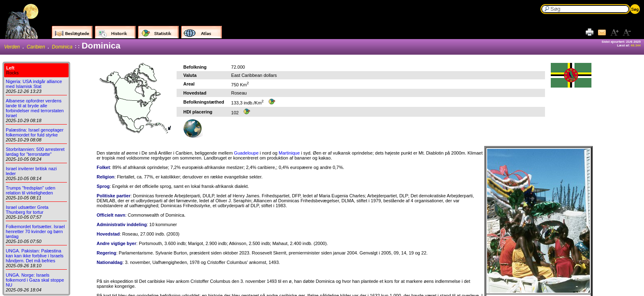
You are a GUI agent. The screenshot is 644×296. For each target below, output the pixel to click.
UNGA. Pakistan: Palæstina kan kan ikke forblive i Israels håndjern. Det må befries (35, 256)
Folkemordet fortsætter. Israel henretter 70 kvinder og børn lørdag (35, 231)
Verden (12, 47)
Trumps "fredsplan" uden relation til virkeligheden (31, 190)
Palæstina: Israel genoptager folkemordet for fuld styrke (35, 132)
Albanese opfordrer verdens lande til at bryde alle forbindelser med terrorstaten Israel (35, 108)
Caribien (36, 47)
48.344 (636, 45)
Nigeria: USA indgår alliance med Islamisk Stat (34, 84)
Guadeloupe (246, 153)
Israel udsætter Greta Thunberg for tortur (27, 210)
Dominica (62, 47)
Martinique (289, 153)
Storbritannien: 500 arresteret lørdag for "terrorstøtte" (35, 152)
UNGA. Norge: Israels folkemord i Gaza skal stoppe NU (35, 280)
